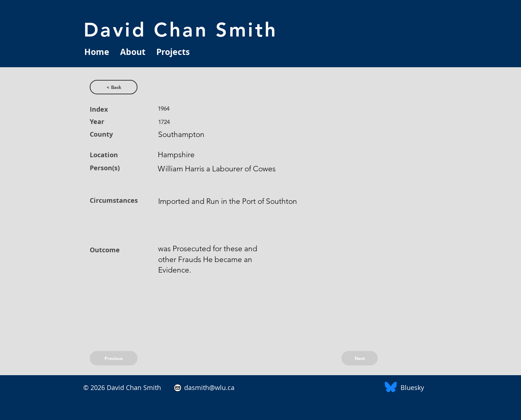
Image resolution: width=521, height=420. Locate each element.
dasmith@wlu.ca (208, 387)
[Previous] (114, 358)
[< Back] (114, 87)
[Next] (360, 358)
